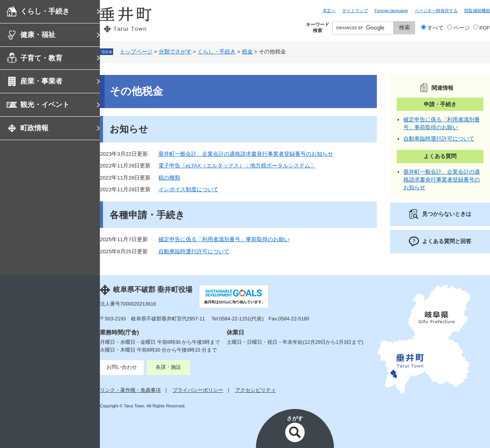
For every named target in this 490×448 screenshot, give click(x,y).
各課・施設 (168, 367)
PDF (485, 28)
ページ (462, 28)
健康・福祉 (38, 35)
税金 (247, 52)
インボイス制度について (188, 189)
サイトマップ (355, 11)
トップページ (136, 52)
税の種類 (169, 178)
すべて (435, 28)
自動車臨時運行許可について (194, 252)
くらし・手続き (45, 11)
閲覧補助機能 (477, 11)
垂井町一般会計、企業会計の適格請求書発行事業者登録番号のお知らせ (246, 154)
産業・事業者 (41, 81)
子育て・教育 (41, 58)
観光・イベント (45, 105)
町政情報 (34, 128)
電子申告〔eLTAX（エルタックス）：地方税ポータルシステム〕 (237, 166)
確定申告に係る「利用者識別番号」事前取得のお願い (224, 239)
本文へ (329, 11)
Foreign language (391, 11)
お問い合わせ (122, 367)
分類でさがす (175, 52)
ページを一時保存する (436, 11)
